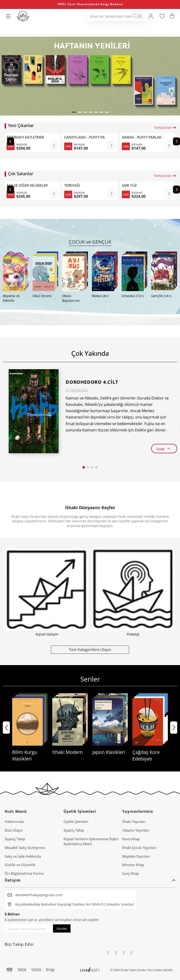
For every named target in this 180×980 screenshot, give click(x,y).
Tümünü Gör (165, 128)
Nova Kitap (131, 839)
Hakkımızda (14, 821)
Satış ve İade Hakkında (23, 856)
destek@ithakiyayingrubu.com (39, 895)
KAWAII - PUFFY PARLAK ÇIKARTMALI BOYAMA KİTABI (142, 137)
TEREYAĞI (72, 185)
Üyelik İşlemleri (76, 821)
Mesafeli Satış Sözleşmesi (25, 848)
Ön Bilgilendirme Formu (24, 873)
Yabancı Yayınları (136, 830)
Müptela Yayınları (136, 856)
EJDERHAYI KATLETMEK (25, 137)
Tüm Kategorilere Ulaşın (90, 649)
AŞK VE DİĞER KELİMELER (27, 185)
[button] (74, 112)
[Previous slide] (11, 141)
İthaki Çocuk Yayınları (139, 848)
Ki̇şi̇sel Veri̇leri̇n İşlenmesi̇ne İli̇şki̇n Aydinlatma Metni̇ (91, 841)
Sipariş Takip (15, 839)
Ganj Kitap (130, 873)
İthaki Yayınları (134, 821)
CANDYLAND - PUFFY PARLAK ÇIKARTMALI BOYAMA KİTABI (85, 137)
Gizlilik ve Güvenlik (20, 865)
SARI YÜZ (129, 185)
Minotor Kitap (133, 865)
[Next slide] (176, 141)
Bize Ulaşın (14, 830)
